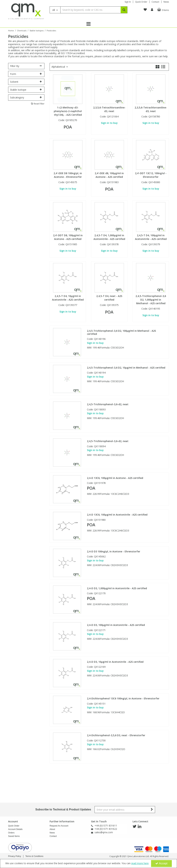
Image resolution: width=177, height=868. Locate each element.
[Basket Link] (163, 10)
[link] (134, 826)
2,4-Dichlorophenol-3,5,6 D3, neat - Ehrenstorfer (116, 735)
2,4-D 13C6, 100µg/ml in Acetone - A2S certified (115, 478)
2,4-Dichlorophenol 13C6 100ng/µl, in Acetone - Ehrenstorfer (123, 699)
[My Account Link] (152, 10)
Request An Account (59, 826)
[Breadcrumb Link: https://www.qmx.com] (11, 30)
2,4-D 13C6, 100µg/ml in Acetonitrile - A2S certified (117, 515)
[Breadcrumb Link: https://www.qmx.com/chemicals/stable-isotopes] (37, 30)
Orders (11, 833)
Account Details (15, 829)
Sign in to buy (109, 123)
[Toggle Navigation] (88, 24)
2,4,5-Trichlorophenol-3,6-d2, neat (108, 404)
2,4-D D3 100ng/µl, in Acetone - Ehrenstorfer (114, 552)
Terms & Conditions (34, 856)
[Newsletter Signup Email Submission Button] (152, 810)
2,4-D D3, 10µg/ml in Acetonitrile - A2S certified (115, 662)
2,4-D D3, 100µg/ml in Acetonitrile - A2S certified (116, 625)
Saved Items (14, 836)
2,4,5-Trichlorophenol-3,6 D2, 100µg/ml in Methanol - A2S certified (121, 332)
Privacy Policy (15, 856)
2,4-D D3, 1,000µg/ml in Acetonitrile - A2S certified (117, 588)
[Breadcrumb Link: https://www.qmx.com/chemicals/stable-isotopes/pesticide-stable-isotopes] (51, 30)
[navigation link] (145, 10)
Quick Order (141, 2)
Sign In (128, 2)
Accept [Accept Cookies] (161, 863)
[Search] (90, 10)
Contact (155, 2)
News (166, 2)
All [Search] (54, 10)
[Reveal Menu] (88, 24)
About (52, 829)
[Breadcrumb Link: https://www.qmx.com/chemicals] (22, 30)
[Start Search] (124, 10)
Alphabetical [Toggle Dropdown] (59, 67)
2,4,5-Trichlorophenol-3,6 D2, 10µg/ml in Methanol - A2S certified (126, 368)
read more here (140, 863)
